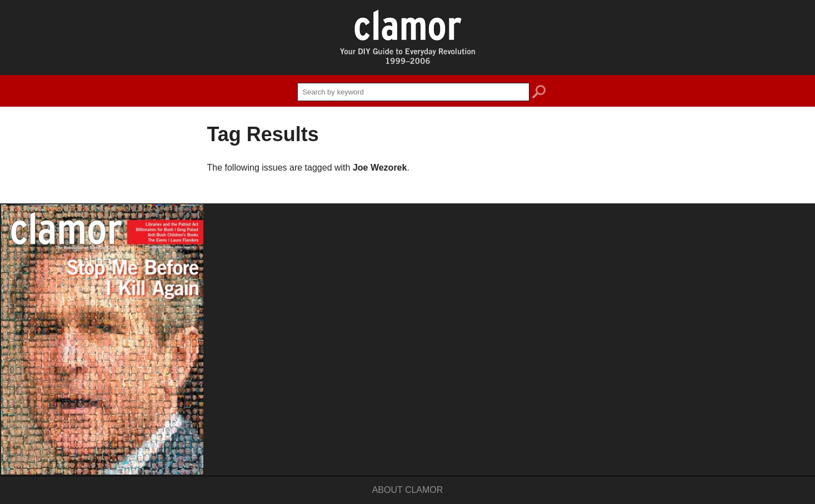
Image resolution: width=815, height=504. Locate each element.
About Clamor (408, 490)
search (539, 93)
